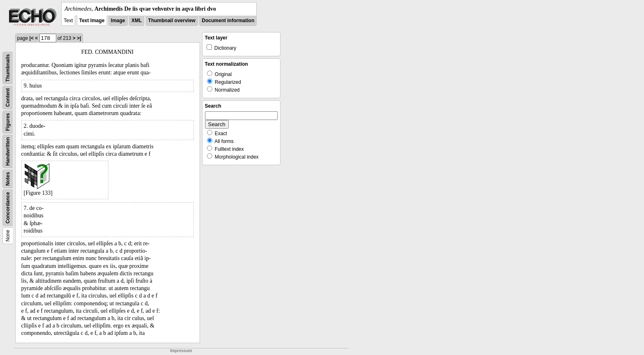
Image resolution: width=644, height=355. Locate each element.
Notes (8, 179)
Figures (8, 122)
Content (8, 98)
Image (118, 21)
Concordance (8, 208)
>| (79, 38)
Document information (228, 21)
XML (137, 21)
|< (32, 38)
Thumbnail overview (172, 21)
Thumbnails (8, 68)
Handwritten (8, 151)
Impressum (181, 351)
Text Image (92, 21)
